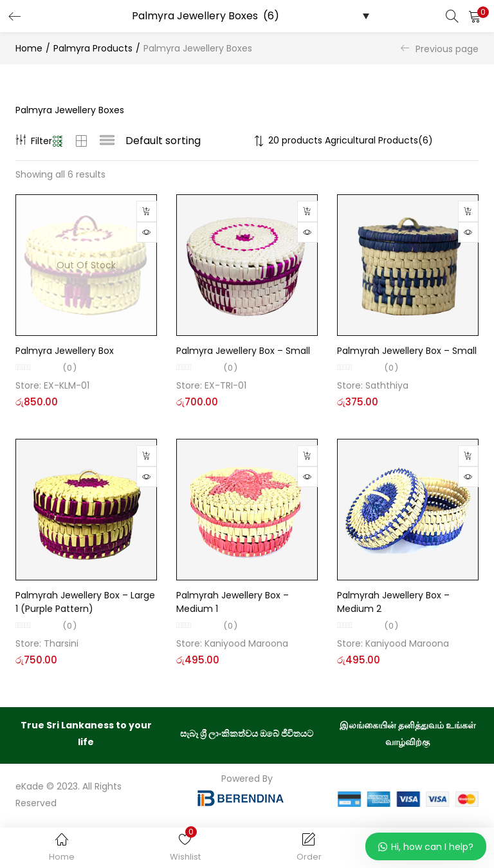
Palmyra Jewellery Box (65, 351)
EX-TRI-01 (225, 385)
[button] (475, 16)
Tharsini (61, 643)
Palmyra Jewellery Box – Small (243, 351)
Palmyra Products (93, 48)
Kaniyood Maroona (246, 643)
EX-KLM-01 (67, 385)
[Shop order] (188, 141)
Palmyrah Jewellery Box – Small (407, 351)
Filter (34, 141)
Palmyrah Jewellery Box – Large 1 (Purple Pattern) (85, 602)
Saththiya (387, 385)
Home (29, 48)
